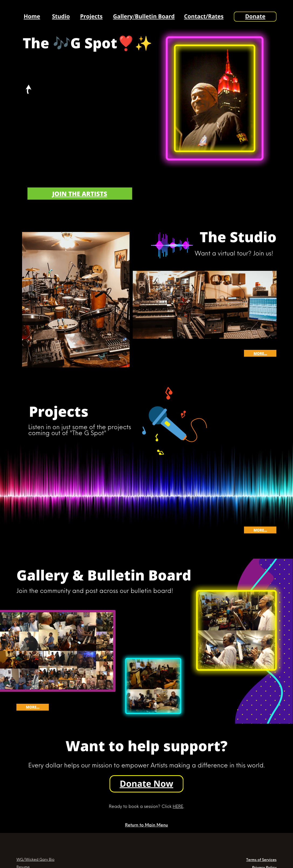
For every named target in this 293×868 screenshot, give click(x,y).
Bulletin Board (155, 16)
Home (32, 16)
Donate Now (147, 784)
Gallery (123, 16)
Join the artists (80, 194)
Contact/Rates (204, 16)
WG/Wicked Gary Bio (35, 859)
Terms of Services (261, 859)
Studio (61, 16)
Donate (255, 16)
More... (260, 353)
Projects (91, 16)
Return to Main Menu (146, 825)
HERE (178, 806)
